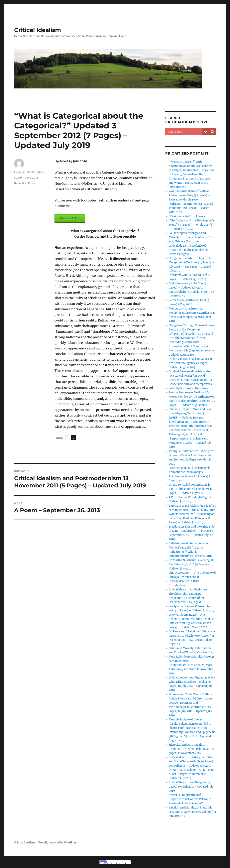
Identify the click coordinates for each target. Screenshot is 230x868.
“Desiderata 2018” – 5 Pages (187, 216)
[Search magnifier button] (212, 132)
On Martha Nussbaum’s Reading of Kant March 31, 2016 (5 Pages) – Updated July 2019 (191, 564)
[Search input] (185, 132)
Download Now (70, 218)
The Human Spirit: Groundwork (189, 422)
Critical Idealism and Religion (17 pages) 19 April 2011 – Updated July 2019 (191, 787)
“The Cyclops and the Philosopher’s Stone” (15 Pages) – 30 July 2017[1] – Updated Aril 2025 (192, 225)
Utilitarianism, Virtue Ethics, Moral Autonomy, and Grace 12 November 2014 (191, 669)
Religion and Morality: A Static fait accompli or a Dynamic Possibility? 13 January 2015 (192, 812)
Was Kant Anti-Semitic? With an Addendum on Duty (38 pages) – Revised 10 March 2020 (189, 195)
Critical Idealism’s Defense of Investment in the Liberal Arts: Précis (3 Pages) (188, 250)
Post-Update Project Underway (188, 388)
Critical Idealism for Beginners (188, 590)
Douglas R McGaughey (29, 172)
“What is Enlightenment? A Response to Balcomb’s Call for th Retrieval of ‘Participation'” (190, 799)
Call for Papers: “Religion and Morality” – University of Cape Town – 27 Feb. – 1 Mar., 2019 (192, 237)
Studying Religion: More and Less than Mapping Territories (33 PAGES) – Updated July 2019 (190, 413)
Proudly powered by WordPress (58, 843)
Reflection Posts (24, 183)
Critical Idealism (38, 30)
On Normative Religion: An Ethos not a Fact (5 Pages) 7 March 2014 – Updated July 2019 (192, 774)
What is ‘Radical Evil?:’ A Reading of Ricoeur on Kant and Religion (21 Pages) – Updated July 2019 (191, 518)
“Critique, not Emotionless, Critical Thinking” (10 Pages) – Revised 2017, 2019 (191, 208)
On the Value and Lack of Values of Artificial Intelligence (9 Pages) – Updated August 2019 (190, 363)
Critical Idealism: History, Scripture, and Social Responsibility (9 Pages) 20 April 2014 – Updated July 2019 (191, 761)
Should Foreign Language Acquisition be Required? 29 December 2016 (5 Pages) (186, 598)
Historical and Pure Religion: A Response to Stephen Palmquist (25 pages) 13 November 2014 (191, 749)
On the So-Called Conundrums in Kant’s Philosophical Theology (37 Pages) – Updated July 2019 (191, 489)
